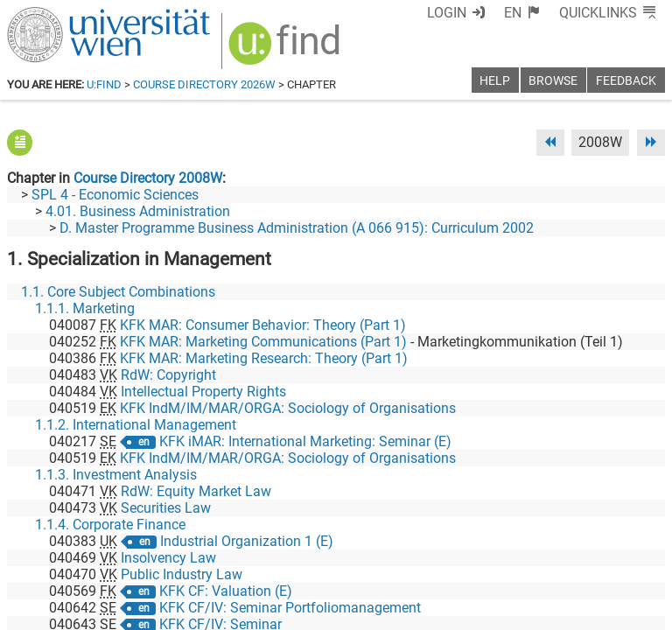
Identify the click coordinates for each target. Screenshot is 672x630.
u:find (104, 84)
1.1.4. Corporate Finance (110, 525)
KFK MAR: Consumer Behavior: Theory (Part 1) (263, 325)
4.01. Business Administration (138, 211)
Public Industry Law (182, 574)
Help (495, 81)
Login (447, 13)
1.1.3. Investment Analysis (116, 475)
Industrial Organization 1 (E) (247, 541)
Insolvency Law (168, 558)
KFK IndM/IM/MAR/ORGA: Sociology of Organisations (288, 408)
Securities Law (166, 508)
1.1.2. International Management (136, 425)
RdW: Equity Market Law (196, 491)
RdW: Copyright (168, 375)
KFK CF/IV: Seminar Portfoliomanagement (290, 608)
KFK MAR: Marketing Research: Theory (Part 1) (264, 358)
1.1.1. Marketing (85, 308)
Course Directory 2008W (148, 178)
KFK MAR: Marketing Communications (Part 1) (263, 342)
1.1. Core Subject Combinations (118, 292)
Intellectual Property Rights (203, 392)
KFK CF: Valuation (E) (226, 591)
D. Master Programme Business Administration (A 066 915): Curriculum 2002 (297, 228)
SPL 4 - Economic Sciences (115, 195)
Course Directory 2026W (204, 84)
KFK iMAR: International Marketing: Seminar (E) (305, 441)
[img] (287, 49)
